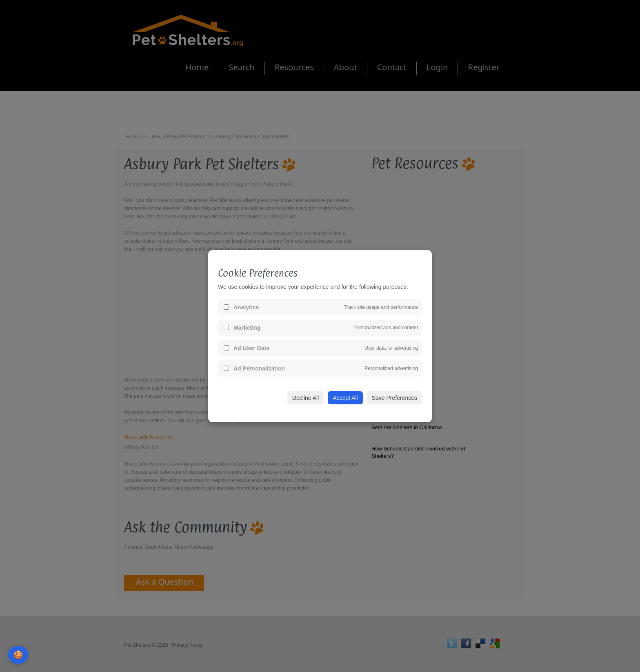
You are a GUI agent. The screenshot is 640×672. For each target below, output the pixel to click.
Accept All (345, 398)
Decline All (306, 398)
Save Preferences (394, 398)
